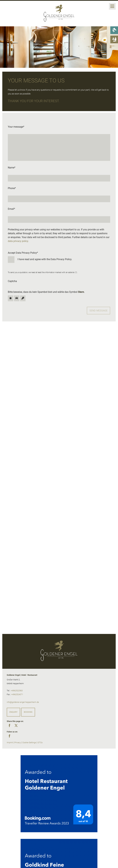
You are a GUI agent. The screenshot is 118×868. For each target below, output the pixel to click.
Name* (12, 168)
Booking (28, 712)
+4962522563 (17, 691)
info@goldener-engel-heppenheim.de (23, 702)
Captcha (12, 281)
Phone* (12, 188)
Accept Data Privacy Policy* (59, 257)
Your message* (16, 127)
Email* (11, 209)
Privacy (18, 742)
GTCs (40, 742)
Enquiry (13, 712)
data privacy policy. (18, 241)
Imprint (10, 742)
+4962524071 (17, 694)
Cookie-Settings (29, 742)
